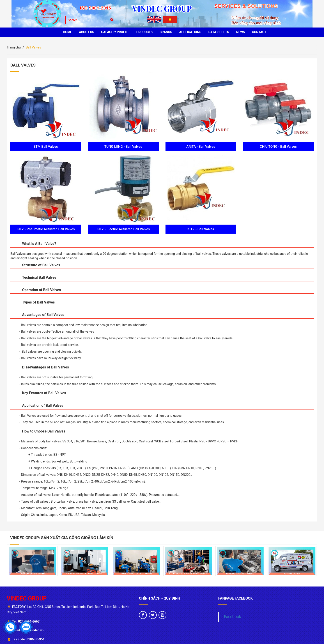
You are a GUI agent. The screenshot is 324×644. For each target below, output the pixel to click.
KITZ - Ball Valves (201, 229)
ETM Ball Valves (46, 147)
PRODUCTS (145, 32)
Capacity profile (115, 32)
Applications (190, 32)
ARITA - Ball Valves (201, 147)
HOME (67, 32)
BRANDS (166, 32)
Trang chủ (14, 47)
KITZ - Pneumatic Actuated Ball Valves (46, 229)
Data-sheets (219, 32)
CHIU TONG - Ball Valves (278, 147)
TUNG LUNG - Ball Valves (123, 147)
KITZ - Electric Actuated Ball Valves (123, 229)
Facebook (232, 617)
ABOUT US (86, 32)
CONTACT (259, 32)
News (240, 32)
